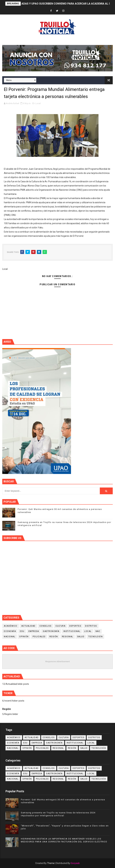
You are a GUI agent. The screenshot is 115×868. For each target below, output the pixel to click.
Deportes (75, 626)
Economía (10, 631)
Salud (81, 637)
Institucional (72, 631)
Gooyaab (75, 863)
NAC (98, 631)
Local (38, 103)
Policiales (39, 637)
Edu (22, 631)
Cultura (60, 626)
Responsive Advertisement (58, 661)
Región (54, 637)
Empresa (34, 631)
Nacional (10, 637)
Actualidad (28, 626)
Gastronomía (51, 631)
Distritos (91, 626)
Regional (68, 637)
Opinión (24, 637)
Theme (51, 863)
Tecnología (95, 637)
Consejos (45, 626)
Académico (11, 626)
